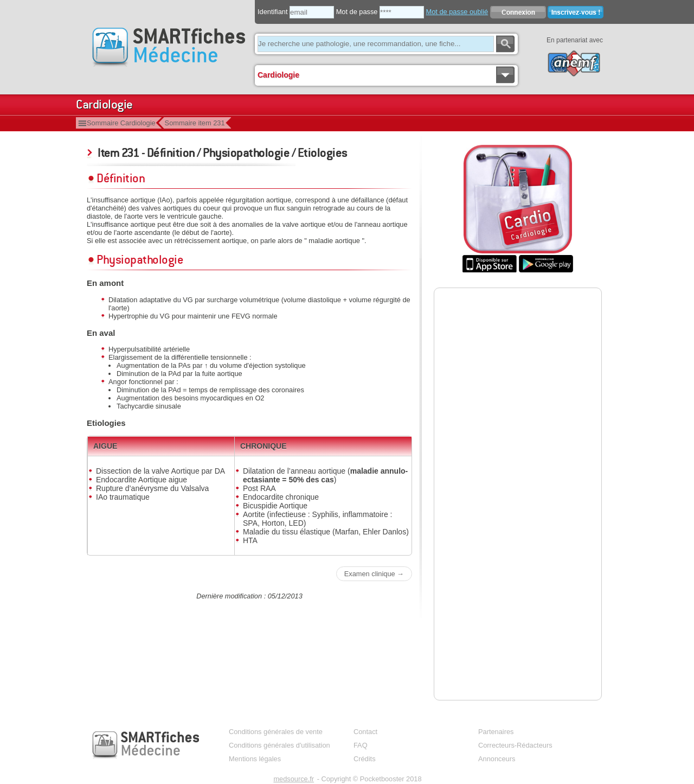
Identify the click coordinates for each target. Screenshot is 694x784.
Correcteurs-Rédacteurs (515, 745)
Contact (365, 732)
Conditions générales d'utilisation (279, 745)
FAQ (361, 745)
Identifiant (273, 12)
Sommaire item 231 (195, 123)
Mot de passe (357, 12)
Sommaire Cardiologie (121, 123)
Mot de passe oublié (457, 12)
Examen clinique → (374, 574)
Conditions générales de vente (276, 732)
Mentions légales (255, 759)
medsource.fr (294, 779)
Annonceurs (497, 759)
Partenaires (496, 732)
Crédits (365, 759)
